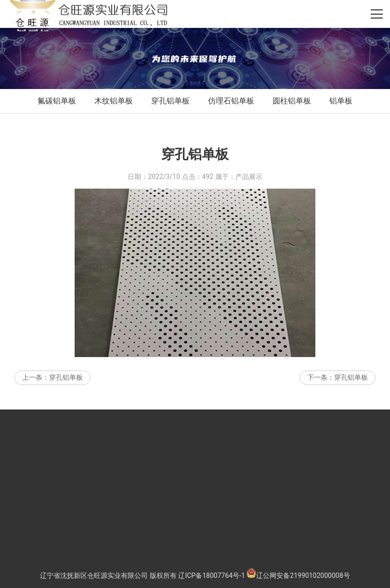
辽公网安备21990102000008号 (298, 575)
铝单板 (341, 101)
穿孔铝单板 (170, 101)
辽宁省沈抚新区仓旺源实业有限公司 (94, 575)
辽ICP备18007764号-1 (211, 575)
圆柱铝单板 (292, 101)
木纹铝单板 (114, 101)
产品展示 (249, 186)
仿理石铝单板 (231, 101)
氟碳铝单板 (57, 101)
